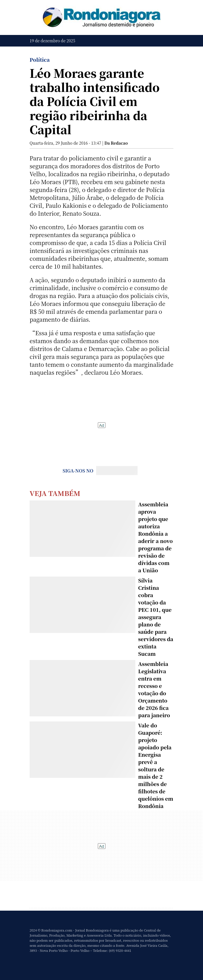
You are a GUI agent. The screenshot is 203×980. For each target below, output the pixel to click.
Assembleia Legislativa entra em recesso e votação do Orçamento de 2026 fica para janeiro (154, 689)
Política (40, 59)
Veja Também (55, 493)
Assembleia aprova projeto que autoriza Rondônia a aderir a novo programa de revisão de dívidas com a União (155, 537)
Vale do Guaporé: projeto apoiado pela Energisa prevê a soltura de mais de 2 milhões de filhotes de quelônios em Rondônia (156, 765)
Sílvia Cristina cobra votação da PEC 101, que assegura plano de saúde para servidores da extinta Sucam (156, 617)
